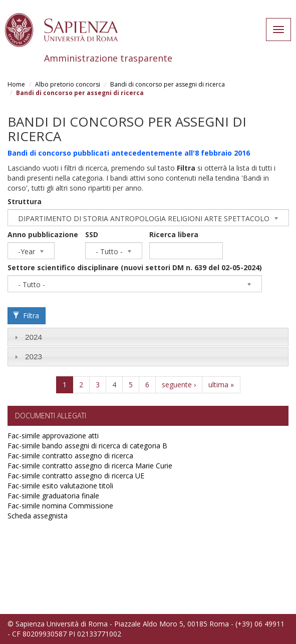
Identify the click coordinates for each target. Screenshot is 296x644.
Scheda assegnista (38, 516)
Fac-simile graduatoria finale (53, 496)
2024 (34, 337)
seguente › (179, 385)
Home (16, 84)
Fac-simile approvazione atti (53, 436)
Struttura (25, 201)
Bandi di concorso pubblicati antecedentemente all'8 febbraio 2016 (129, 153)
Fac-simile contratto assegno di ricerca (70, 456)
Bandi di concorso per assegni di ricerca (168, 84)
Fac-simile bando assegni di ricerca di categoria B (87, 446)
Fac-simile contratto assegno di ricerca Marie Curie (90, 466)
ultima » (221, 385)
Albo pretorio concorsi (68, 84)
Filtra (26, 315)
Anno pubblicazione (43, 234)
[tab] (148, 337)
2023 (34, 357)
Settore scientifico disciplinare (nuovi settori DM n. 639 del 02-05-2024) (135, 267)
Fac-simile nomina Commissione (60, 506)
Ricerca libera (174, 234)
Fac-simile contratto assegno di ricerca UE (76, 476)
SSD (92, 234)
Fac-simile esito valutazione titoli (60, 486)
